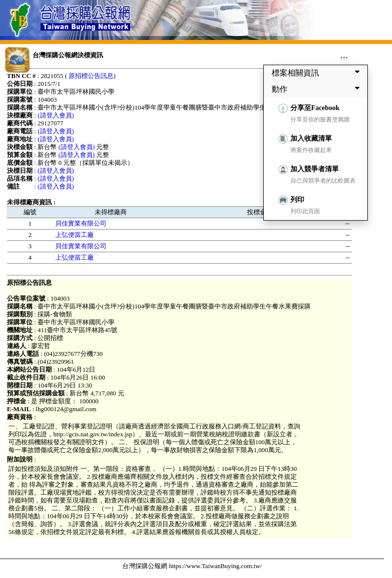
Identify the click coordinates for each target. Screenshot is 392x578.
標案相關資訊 (318, 73)
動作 (318, 89)
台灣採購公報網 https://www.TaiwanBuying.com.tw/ (192, 566)
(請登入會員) (56, 115)
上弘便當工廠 (74, 235)
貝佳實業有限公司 (81, 223)
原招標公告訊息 (91, 76)
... (344, 55)
